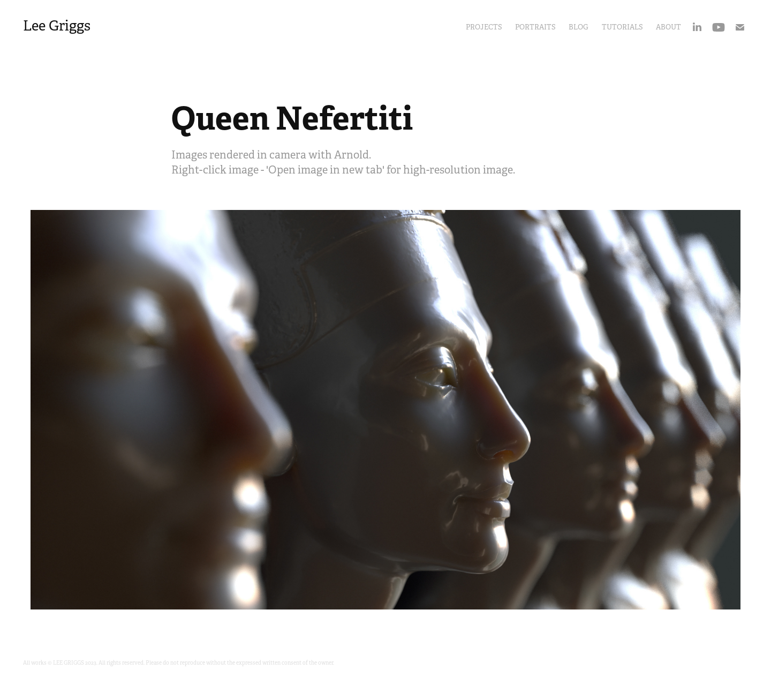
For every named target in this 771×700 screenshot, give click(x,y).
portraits (535, 27)
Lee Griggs (57, 26)
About (668, 27)
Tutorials (622, 27)
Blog (579, 27)
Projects (484, 27)
